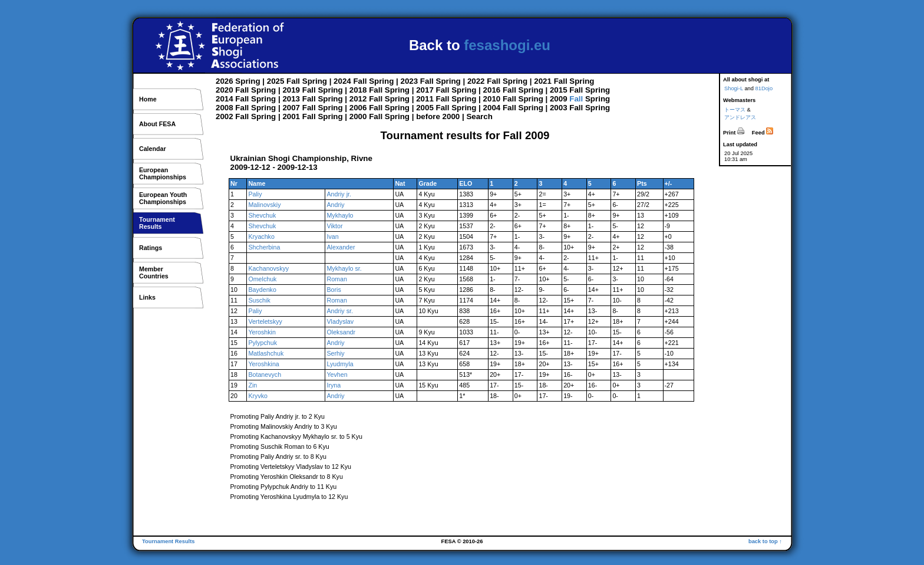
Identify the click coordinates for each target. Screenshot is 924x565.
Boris (334, 290)
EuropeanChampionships (163, 173)
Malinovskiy (264, 205)
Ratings (151, 248)
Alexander (341, 247)
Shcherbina (264, 247)
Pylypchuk (263, 343)
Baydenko (262, 290)
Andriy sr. (339, 311)
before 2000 (438, 116)
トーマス (735, 110)
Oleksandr (341, 332)
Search (479, 116)
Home (148, 99)
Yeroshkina (263, 364)
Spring (247, 81)
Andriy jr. (339, 194)
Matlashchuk (266, 353)
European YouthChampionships (163, 198)
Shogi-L (734, 88)
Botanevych (265, 375)
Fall (293, 81)
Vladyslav (340, 321)
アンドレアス (740, 117)
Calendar (153, 149)
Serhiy (335, 353)
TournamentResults (157, 223)
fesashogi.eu (507, 45)
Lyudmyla (340, 364)
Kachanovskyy (268, 268)
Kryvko (258, 396)
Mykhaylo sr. (344, 268)
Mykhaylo (340, 215)
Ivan (332, 236)
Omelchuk (262, 279)
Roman (336, 279)
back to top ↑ (765, 541)
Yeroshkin (262, 332)
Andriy (335, 205)
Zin (253, 385)
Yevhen (337, 375)
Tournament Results (169, 541)
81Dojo (764, 88)
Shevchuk (262, 215)
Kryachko (261, 236)
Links (147, 297)
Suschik (259, 300)
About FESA (157, 124)
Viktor (334, 226)
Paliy (255, 194)
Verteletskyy (265, 321)
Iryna (334, 385)
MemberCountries (154, 272)
